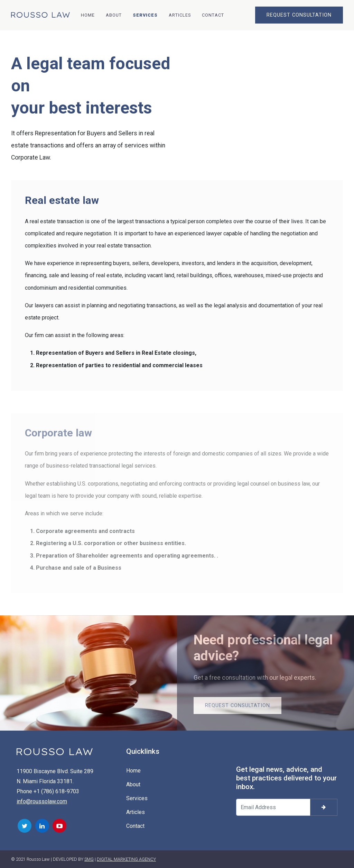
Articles (180, 15)
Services (145, 15)
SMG (89, 859)
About (114, 15)
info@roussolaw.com (42, 801)
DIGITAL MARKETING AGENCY (126, 859)
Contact (213, 15)
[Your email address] (273, 807)
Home (88, 15)
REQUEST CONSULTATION (299, 15)
